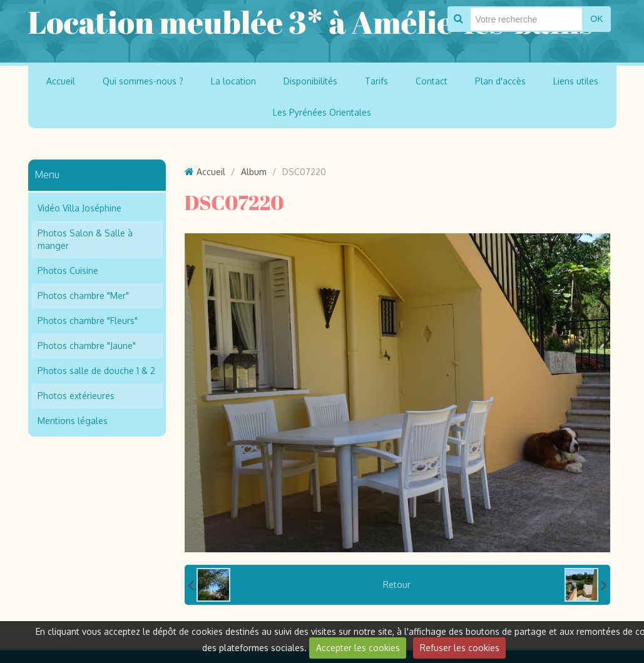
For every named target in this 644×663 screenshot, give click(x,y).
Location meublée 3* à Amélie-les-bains (311, 22)
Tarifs (376, 81)
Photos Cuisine (68, 271)
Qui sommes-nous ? (143, 81)
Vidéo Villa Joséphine (79, 208)
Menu (47, 175)
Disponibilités (310, 81)
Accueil (61, 81)
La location (233, 81)
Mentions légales (73, 421)
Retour (397, 585)
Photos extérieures (76, 396)
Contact (432, 81)
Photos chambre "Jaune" (87, 346)
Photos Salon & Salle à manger (85, 239)
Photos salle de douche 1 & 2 (96, 371)
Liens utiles (576, 81)
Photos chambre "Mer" (83, 296)
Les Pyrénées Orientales (322, 112)
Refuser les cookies (460, 648)
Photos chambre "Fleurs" (88, 321)
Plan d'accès (500, 81)
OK (596, 19)
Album (254, 172)
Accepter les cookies (358, 648)
